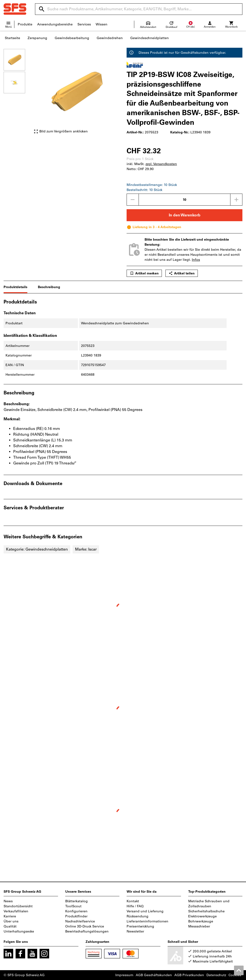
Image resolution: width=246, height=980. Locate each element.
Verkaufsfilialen (16, 911)
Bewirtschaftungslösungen (87, 931)
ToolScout (73, 906)
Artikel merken (144, 273)
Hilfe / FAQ (135, 906)
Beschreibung (49, 287)
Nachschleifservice (80, 921)
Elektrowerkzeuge (202, 916)
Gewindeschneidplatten (149, 38)
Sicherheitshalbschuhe (206, 911)
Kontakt (133, 901)
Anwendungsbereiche (55, 24)
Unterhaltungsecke (19, 931)
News (8, 901)
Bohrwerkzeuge (201, 921)
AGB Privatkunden (189, 975)
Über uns (11, 921)
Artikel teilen (182, 273)
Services (84, 24)
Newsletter (135, 931)
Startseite (12, 38)
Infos (196, 260)
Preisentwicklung (140, 926)
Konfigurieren (76, 911)
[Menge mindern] (133, 200)
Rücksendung (138, 916)
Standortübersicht (18, 906)
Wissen (102, 24)
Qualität (10, 926)
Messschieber (199, 926)
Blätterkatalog (76, 901)
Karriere (10, 916)
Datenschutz (216, 975)
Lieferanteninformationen (147, 921)
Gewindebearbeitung (72, 38)
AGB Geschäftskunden (154, 975)
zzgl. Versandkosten (161, 164)
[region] (18, 94)
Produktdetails (15, 287)
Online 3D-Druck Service (85, 926)
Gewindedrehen (110, 38)
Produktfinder (76, 916)
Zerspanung (37, 38)
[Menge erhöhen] (236, 200)
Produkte (25, 24)
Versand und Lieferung (145, 911)
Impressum (124, 975)
